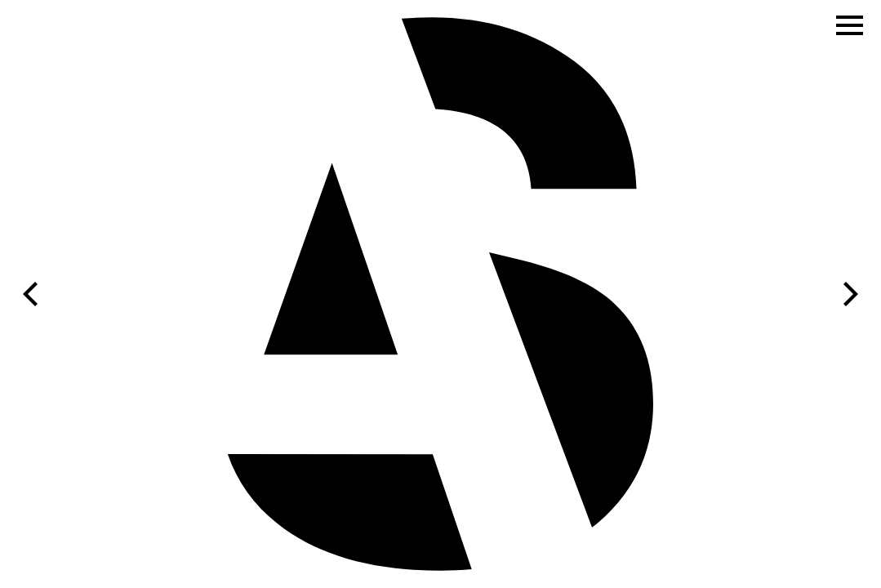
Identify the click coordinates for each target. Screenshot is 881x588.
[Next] (848, 294)
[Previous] (33, 294)
